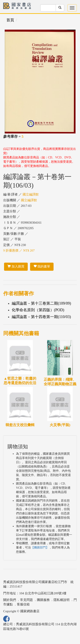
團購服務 (43, 600)
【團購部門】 (40, 548)
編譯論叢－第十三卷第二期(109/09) (41, 303)
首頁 (10, 20)
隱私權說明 (62, 600)
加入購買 (16, 266)
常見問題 (26, 600)
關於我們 (10, 600)
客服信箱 (23, 604)
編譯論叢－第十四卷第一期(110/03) (41, 317)
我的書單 (42, 266)
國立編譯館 (31, 194)
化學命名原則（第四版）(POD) (38, 310)
